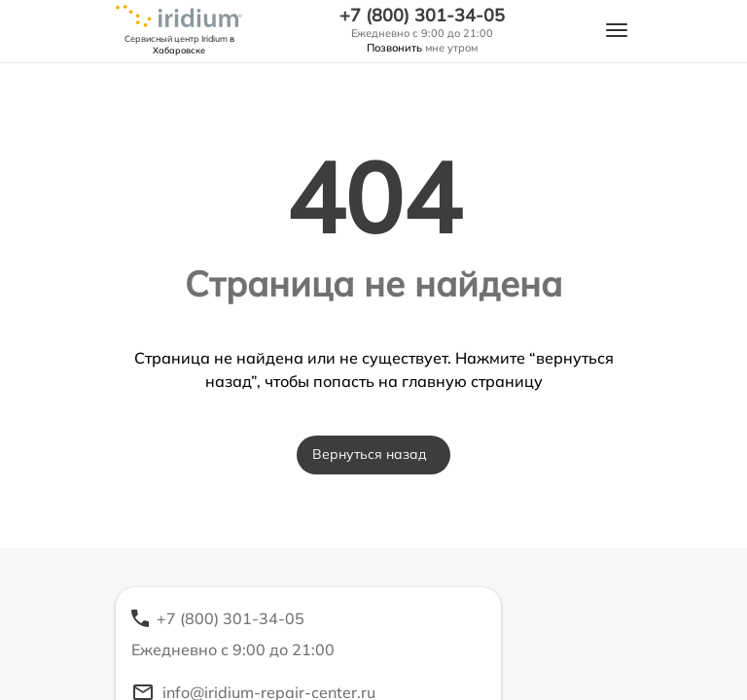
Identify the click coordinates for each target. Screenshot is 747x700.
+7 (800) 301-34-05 (422, 16)
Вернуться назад (370, 454)
